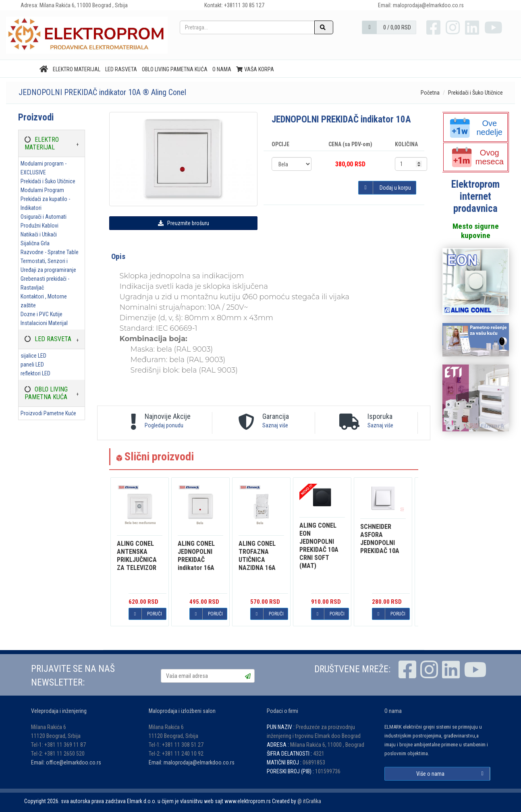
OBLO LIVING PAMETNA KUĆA (175, 69)
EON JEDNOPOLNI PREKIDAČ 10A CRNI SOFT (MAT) (319, 546)
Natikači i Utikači (39, 234)
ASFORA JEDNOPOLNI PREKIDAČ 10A (380, 539)
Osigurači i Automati (44, 217)
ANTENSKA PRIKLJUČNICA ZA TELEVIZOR (137, 556)
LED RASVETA (121, 69)
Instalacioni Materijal (44, 323)
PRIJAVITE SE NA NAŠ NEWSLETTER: (73, 676)
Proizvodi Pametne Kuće (48, 413)
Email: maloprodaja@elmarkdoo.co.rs (192, 762)
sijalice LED (33, 356)
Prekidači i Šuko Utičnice (475, 93)
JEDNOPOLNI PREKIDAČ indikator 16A (196, 556)
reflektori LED (35, 373)
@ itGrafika (309, 801)
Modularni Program (42, 190)
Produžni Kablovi (39, 226)
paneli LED (32, 365)
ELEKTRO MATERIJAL (77, 69)
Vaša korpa (255, 69)
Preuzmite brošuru (184, 223)
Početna (430, 93)
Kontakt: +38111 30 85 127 (234, 5)
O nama (222, 69)
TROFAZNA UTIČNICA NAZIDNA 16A (257, 556)
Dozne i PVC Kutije (42, 314)
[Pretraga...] (247, 27)
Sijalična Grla (35, 243)
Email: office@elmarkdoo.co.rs (66, 762)
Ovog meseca (478, 157)
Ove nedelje (476, 128)
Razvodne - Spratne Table (50, 252)
